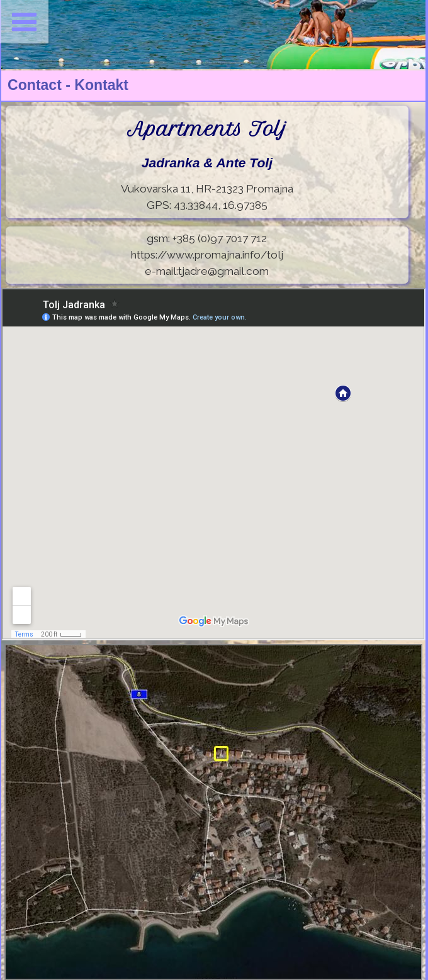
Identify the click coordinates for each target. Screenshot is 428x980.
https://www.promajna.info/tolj (207, 255)
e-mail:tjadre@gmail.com (207, 271)
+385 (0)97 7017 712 (220, 238)
